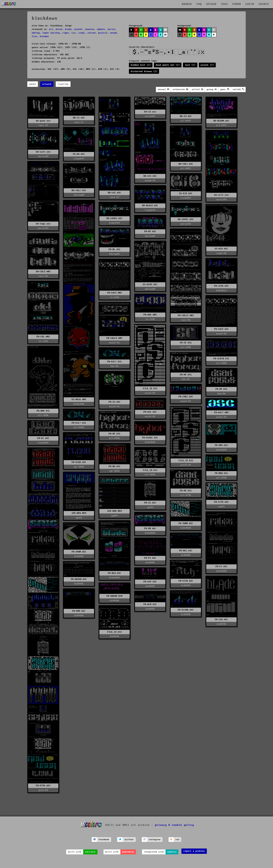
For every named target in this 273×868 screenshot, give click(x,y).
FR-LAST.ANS (115, 293)
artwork (47, 84)
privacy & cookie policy (175, 825)
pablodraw (128, 852)
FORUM (237, 4)
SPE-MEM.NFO (115, 511)
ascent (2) (207, 65)
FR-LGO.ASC (221, 619)
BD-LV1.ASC (150, 176)
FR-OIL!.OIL (115, 362)
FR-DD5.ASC (221, 445)
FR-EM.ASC (150, 528)
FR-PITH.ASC (186, 581)
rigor (66, 33)
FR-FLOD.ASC (79, 462)
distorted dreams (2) (144, 71)
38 (165, 30)
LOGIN (250, 4)
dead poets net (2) (168, 65)
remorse (90, 29)
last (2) (190, 65)
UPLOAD (211, 4)
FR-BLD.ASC (115, 573)
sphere (101, 29)
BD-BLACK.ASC (150, 206)
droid (59, 29)
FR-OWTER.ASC (79, 579)
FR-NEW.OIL (221, 473)
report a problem (194, 851)
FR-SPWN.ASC (79, 552)
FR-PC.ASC (43, 438)
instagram (155, 840)
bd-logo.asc (43, 224)
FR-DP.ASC (150, 231)
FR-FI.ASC (222, 567)
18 (131, 35)
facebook (104, 840)
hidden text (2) (141, 65)
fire (35, 36)
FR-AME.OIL (43, 411)
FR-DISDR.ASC (186, 610)
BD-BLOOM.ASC (221, 121)
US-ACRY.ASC (150, 284)
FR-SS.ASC (115, 402)
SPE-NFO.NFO (79, 513)
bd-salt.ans (43, 152)
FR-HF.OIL (186, 375)
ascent (78, 29)
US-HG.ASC (79, 154)
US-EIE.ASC (186, 193)
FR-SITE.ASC (222, 502)
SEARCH (264, 4)
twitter (129, 840)
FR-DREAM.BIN (115, 596)
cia (74, 33)
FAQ (199, 4)
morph (113, 33)
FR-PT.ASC (150, 558)
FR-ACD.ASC (150, 604)
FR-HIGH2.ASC (150, 438)
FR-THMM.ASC (186, 523)
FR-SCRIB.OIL (221, 359)
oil (51, 29)
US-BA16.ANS (79, 399)
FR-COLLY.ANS (186, 315)
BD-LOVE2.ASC (115, 218)
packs (33, 84)
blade (68, 29)
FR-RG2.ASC (186, 551)
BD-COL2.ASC (186, 164)
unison (92, 33)
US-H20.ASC (221, 249)
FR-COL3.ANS (43, 272)
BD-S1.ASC (79, 118)
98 (180, 30)
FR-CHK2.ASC (186, 397)
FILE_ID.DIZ (150, 388)
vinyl (82, 33)
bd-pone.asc (43, 121)
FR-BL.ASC (115, 249)
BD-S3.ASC (186, 116)
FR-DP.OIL (222, 389)
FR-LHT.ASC (150, 582)
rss (178, 840)
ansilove (90, 852)
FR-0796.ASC (43, 786)
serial (111, 29)
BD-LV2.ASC (115, 193)
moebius (172, 852)
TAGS (224, 4)
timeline (63, 84)
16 (165, 35)
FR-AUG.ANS (150, 315)
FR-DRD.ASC (79, 611)
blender (44, 36)
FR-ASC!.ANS (222, 413)
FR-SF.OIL (186, 343)
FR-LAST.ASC (222, 329)
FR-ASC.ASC (150, 412)
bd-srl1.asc (222, 195)
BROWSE (187, 4)
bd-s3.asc (150, 112)
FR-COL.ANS (43, 337)
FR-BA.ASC (115, 466)
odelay (36, 33)
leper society (51, 33)
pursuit (103, 33)
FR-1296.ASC (222, 286)
